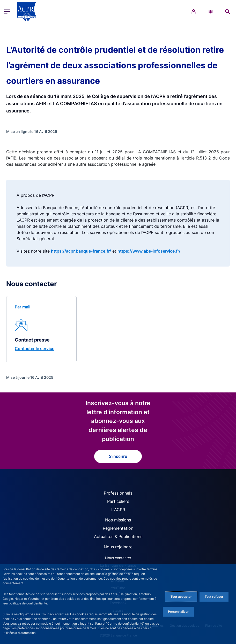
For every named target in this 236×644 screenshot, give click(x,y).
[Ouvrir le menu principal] (7, 11)
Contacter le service (35, 348)
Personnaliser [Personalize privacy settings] (178, 612)
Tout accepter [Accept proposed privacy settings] (181, 597)
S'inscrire (118, 456)
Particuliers (118, 501)
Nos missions (118, 520)
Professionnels (118, 493)
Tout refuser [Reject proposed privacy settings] (214, 597)
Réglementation (118, 528)
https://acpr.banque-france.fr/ (81, 251)
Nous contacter (118, 558)
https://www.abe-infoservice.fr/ (149, 251)
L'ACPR (118, 510)
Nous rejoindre (118, 547)
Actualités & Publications (118, 536)
